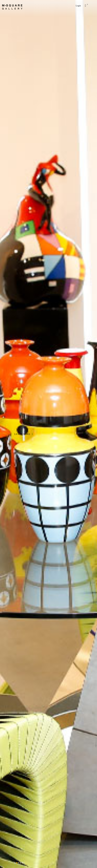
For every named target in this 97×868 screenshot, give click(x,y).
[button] (15, 863)
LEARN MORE (24, 434)
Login (78, 6)
